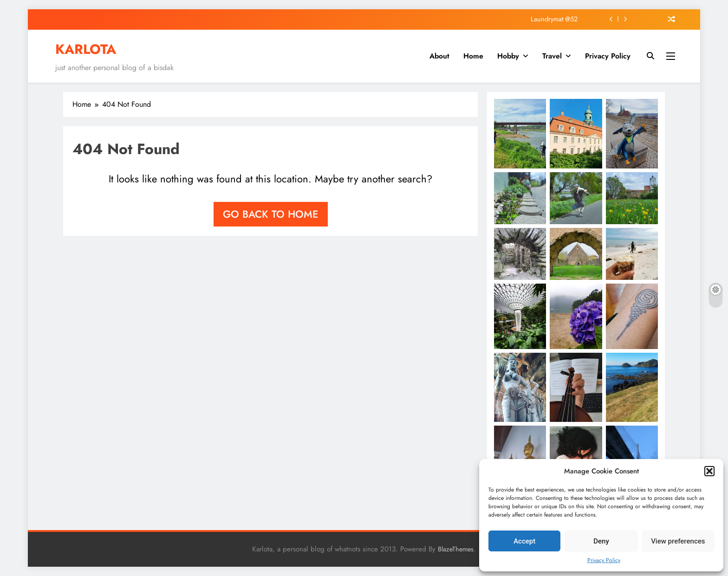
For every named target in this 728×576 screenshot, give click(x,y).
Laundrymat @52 (554, 19)
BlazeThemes (456, 549)
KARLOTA (86, 49)
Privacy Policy (604, 560)
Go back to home (271, 214)
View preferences (678, 541)
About (439, 56)
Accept (524, 541)
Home (473, 56)
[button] (709, 471)
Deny (601, 541)
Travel (552, 56)
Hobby (508, 56)
